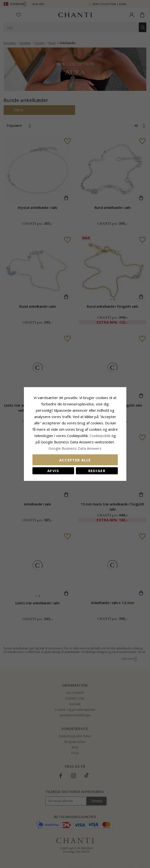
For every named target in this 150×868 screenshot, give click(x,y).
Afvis (53, 471)
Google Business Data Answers (75, 448)
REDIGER (97, 471)
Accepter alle (75, 460)
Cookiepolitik (100, 436)
